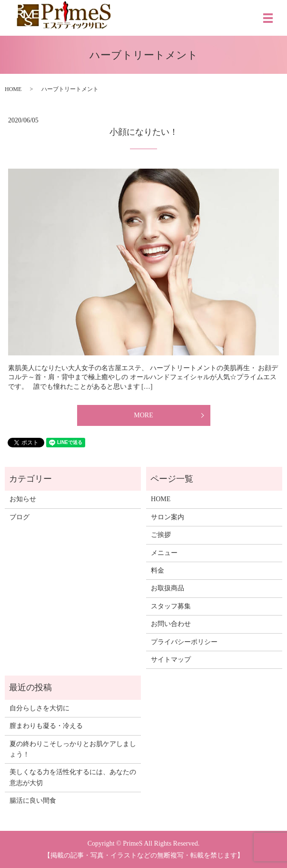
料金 (158, 570)
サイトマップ (171, 660)
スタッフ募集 (171, 606)
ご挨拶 (161, 535)
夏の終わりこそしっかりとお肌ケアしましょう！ (73, 749)
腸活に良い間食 (33, 801)
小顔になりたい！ (144, 132)
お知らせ (23, 499)
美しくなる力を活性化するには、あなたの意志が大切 (73, 777)
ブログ (20, 517)
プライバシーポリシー (184, 642)
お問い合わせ (171, 624)
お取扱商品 (168, 588)
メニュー (164, 553)
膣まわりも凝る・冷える (46, 726)
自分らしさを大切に (40, 708)
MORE (143, 415)
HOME (13, 89)
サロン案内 (168, 517)
